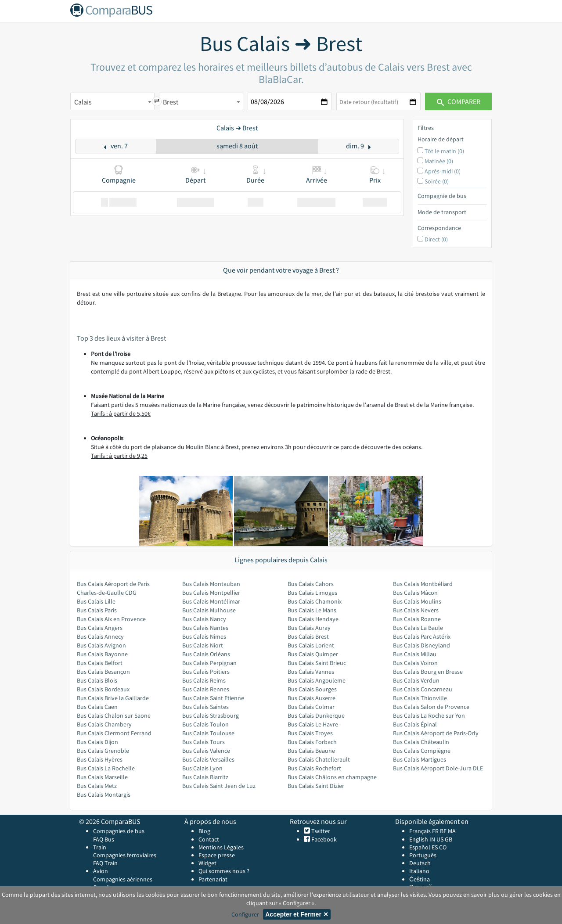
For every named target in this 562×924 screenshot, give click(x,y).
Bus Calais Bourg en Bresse (428, 672)
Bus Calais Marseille (102, 777)
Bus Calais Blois (97, 680)
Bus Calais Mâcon (415, 593)
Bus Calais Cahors (311, 584)
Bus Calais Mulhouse (209, 610)
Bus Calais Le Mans (312, 610)
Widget (207, 863)
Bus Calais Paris (97, 610)
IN (432, 839)
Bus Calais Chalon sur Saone (114, 715)
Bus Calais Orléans (206, 654)
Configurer (245, 914)
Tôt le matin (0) (444, 151)
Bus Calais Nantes (205, 628)
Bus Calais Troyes (310, 733)
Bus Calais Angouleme (317, 680)
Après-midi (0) (443, 171)
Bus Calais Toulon (205, 724)
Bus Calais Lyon (202, 768)
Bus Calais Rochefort (314, 768)
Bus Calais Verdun (416, 680)
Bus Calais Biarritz (205, 777)
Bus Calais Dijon (97, 742)
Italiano (419, 871)
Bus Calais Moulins (417, 601)
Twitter (320, 831)
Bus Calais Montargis (104, 795)
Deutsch (420, 863)
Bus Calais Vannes (311, 672)
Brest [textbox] (171, 102)
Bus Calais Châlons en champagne (332, 777)
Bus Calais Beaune (311, 751)
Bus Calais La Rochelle (106, 768)
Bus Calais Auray (309, 628)
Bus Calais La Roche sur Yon (429, 715)
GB (449, 839)
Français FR (424, 831)
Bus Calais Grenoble (103, 751)
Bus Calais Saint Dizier (316, 786)
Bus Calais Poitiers (206, 672)
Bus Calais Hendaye (313, 619)
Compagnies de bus (119, 831)
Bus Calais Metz (97, 786)
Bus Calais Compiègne (422, 751)
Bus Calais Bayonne (102, 654)
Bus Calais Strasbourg (211, 715)
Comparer (459, 101)
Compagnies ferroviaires (125, 855)
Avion (101, 871)
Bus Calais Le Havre (313, 724)
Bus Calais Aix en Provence (111, 619)
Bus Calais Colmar (311, 707)
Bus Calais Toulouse (208, 733)
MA (452, 831)
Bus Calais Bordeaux (103, 689)
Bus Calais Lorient (311, 645)
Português (423, 855)
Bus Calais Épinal (415, 724)
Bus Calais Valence (206, 751)
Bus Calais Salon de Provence (431, 707)
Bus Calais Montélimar (211, 601)
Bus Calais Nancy (204, 619)
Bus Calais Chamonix (315, 601)
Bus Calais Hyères (100, 759)
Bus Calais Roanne (417, 619)
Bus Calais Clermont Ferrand (114, 733)
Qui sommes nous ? (224, 871)
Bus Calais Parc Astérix (422, 636)
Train (100, 847)
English (419, 839)
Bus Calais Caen (97, 707)
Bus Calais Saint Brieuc (317, 663)
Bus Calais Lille (96, 601)
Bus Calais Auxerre (312, 698)
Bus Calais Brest (308, 636)
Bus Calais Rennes (206, 689)
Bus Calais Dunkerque (316, 715)
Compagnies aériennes (123, 879)
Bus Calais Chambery (104, 724)
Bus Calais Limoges (312, 593)
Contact (209, 839)
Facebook (323, 839)
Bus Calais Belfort (100, 663)
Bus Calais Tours (204, 742)
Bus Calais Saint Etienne (213, 698)
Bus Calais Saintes (205, 707)
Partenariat (213, 879)
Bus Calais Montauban (211, 584)
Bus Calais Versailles (208, 759)
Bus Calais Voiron (415, 663)
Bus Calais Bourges (312, 689)
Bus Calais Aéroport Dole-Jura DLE (438, 768)
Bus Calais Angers (100, 628)
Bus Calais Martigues (420, 759)
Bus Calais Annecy (100, 636)
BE (443, 831)
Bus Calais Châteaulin (421, 742)
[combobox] (112, 101)
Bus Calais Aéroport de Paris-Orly (436, 733)
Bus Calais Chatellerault (319, 759)
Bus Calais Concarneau (423, 689)
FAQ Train (105, 863)
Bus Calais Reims (204, 680)
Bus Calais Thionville (420, 698)
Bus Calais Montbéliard (423, 584)
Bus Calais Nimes (204, 636)
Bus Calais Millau (415, 654)
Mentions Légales (221, 847)
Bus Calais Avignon (101, 645)
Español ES (424, 847)
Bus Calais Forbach (312, 742)
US (440, 839)
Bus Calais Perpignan (209, 663)
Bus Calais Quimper (313, 654)
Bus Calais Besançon (103, 672)
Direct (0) (436, 239)
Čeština (420, 879)
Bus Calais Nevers (416, 610)
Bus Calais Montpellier (211, 593)
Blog (204, 831)
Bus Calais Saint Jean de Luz (219, 786)
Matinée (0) (439, 161)
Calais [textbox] (83, 102)
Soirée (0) (437, 181)
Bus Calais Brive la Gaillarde (113, 698)
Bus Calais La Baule (418, 628)
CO (443, 847)
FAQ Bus (104, 839)
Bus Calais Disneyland (421, 645)
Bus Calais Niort (203, 645)
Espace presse (217, 855)
